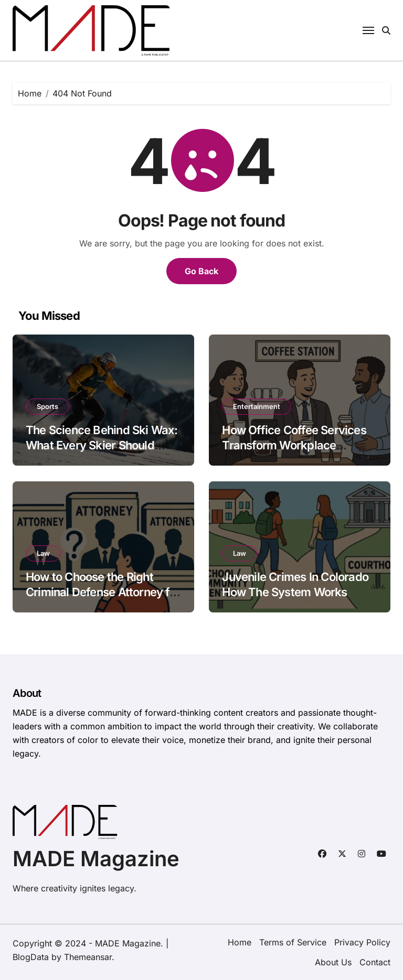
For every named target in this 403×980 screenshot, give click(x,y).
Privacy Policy (362, 942)
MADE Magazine (96, 859)
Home (240, 942)
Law (43, 553)
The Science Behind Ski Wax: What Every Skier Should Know (102, 445)
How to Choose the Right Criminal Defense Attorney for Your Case (103, 592)
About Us (333, 962)
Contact (375, 962)
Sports (47, 406)
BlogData (31, 957)
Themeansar (88, 957)
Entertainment (257, 406)
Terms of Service (293, 942)
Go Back (201, 271)
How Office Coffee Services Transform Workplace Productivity (294, 445)
